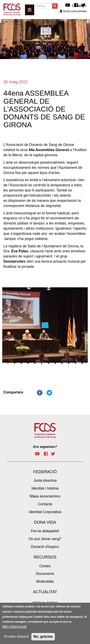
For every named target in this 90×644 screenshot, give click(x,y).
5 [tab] (35, 363)
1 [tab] (8, 363)
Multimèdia (45, 581)
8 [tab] (55, 363)
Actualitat (45, 592)
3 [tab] (21, 363)
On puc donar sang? (45, 539)
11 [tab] (75, 363)
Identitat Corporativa (45, 512)
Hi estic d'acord (16, 636)
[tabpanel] (45, 326)
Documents (45, 574)
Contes (45, 566)
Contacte (45, 504)
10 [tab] (69, 363)
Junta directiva (45, 480)
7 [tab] (48, 363)
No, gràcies (43, 636)
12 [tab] (82, 363)
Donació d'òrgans (45, 547)
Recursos (45, 557)
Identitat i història (45, 488)
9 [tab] (62, 363)
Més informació (14, 627)
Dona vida (45, 522)
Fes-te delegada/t (45, 531)
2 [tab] (15, 363)
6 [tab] (42, 363)
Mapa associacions (45, 496)
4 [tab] (28, 363)
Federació (45, 472)
